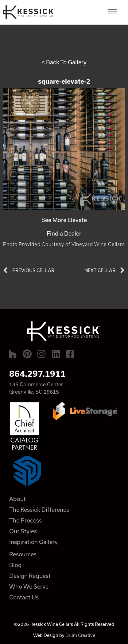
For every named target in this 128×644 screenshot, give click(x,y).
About (17, 499)
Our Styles (23, 531)
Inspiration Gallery (33, 542)
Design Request (30, 576)
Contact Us (24, 597)
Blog (15, 565)
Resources (23, 554)
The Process (25, 520)
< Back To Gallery (64, 62)
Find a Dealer (64, 233)
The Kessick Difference (39, 510)
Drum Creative (80, 635)
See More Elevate (64, 220)
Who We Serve (29, 586)
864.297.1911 (37, 374)
